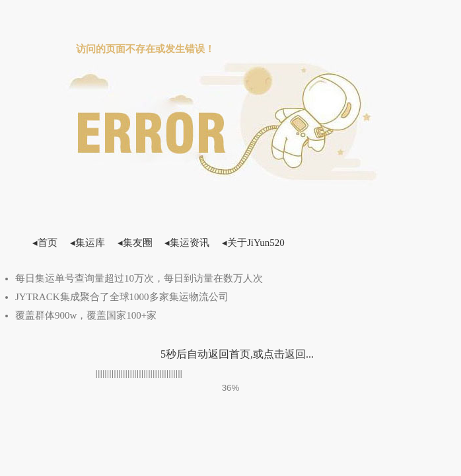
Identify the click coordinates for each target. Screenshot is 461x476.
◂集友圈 (135, 243)
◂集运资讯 (187, 243)
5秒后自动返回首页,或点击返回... (237, 354)
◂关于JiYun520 (253, 243)
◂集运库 (88, 243)
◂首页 (45, 243)
